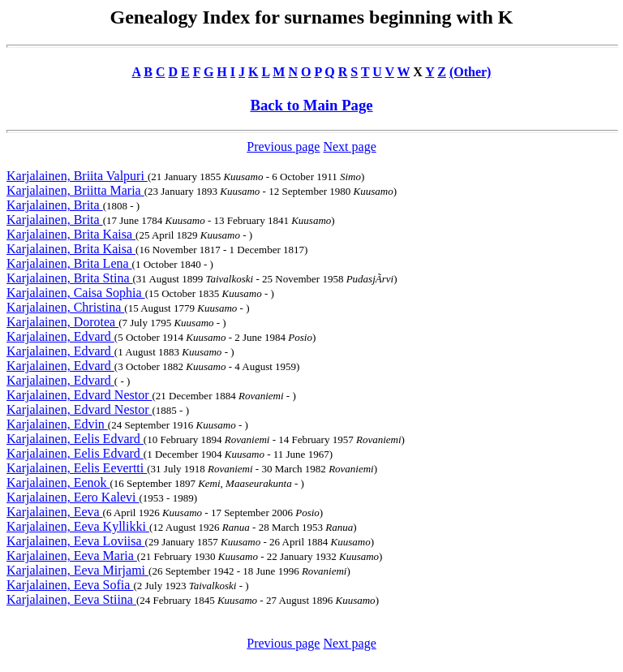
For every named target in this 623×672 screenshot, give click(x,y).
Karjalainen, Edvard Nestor (79, 395)
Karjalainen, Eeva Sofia (70, 585)
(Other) (470, 72)
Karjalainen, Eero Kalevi (73, 497)
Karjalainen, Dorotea (62, 322)
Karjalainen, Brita (55, 205)
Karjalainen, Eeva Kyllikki (78, 526)
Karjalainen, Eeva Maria (72, 556)
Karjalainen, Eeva (55, 512)
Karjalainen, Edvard (60, 336)
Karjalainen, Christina (65, 307)
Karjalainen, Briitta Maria (75, 190)
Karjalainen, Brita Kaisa (71, 234)
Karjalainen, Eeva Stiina (71, 599)
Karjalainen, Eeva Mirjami (77, 570)
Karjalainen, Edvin (57, 424)
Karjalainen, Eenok (58, 482)
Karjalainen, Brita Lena (69, 263)
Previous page (283, 146)
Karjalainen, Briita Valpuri (77, 176)
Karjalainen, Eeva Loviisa (76, 541)
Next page (349, 146)
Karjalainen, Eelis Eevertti (77, 468)
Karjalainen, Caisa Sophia (76, 293)
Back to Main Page (311, 105)
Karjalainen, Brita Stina (70, 278)
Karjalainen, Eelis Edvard (75, 439)
